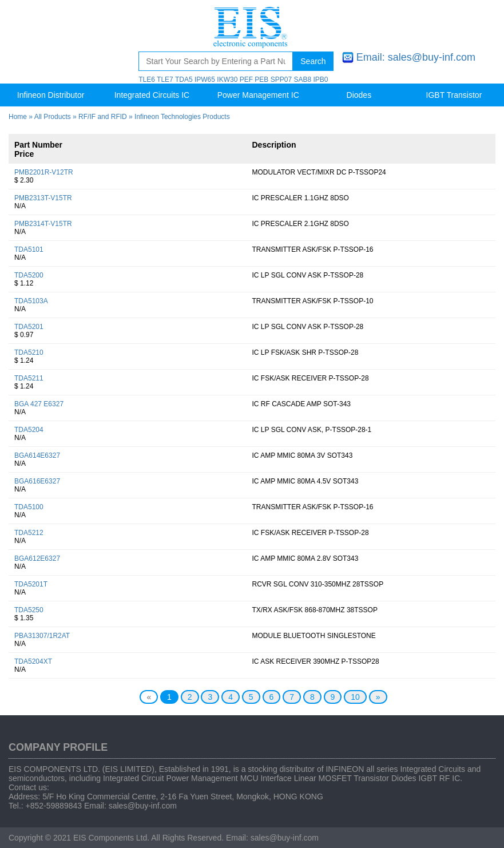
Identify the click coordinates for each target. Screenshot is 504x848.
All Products (53, 117)
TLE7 (165, 80)
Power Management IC (258, 95)
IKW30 (227, 80)
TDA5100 (29, 507)
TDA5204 (29, 430)
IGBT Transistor (454, 95)
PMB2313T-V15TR (43, 198)
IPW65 (205, 80)
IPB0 (320, 80)
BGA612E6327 (37, 558)
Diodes (359, 95)
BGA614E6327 (37, 455)
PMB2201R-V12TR (44, 172)
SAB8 (302, 80)
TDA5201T (31, 584)
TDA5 (184, 80)
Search (313, 61)
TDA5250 (29, 610)
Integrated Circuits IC (152, 95)
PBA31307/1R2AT (42, 636)
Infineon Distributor (51, 95)
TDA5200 (29, 275)
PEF (246, 80)
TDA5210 (29, 352)
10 (355, 697)
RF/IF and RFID (103, 117)
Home (18, 117)
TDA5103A (31, 301)
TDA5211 (29, 378)
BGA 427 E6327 (39, 404)
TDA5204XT (33, 661)
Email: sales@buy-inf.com (416, 57)
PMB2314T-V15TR (43, 224)
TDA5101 (29, 249)
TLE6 (147, 80)
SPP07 (281, 80)
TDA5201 (29, 327)
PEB (261, 80)
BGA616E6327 (37, 481)
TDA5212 (29, 533)
